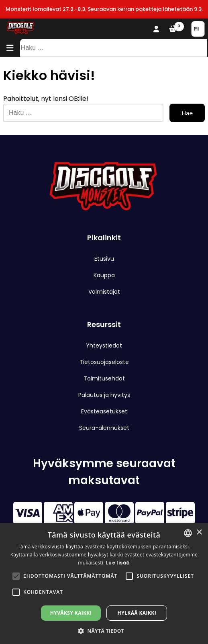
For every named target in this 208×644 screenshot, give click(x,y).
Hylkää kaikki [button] (137, 613)
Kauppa (104, 275)
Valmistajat (104, 292)
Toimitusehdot (104, 378)
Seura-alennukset (104, 428)
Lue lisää (118, 563)
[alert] (104, 584)
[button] (16, 576)
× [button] (199, 533)
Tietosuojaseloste (104, 362)
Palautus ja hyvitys (104, 395)
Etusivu (104, 259)
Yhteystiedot (104, 346)
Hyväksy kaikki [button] (71, 613)
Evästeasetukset (104, 411)
